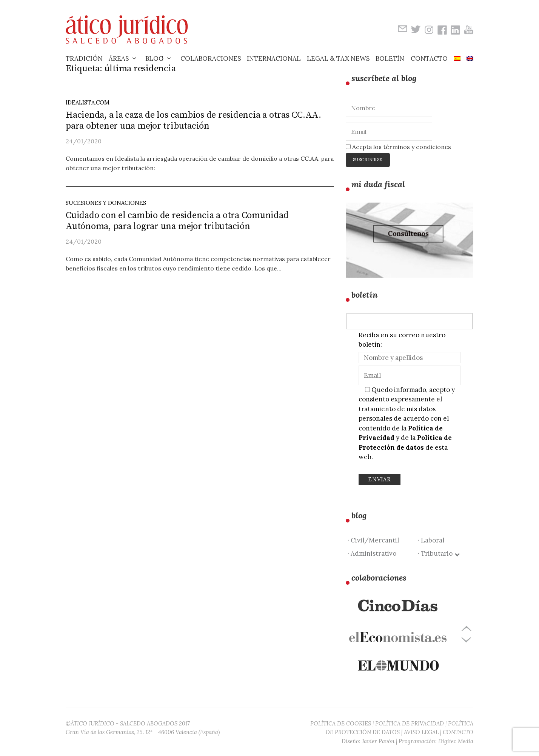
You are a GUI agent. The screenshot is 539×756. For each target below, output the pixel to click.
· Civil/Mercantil (373, 540)
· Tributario (438, 553)
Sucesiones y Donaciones (106, 203)
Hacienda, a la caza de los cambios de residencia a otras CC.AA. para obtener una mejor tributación (193, 121)
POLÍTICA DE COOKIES (341, 723)
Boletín (390, 58)
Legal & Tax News (338, 58)
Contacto (429, 58)
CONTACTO (458, 732)
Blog (154, 58)
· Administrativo (372, 553)
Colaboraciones (211, 58)
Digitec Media (456, 741)
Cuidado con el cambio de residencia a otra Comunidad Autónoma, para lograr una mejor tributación (177, 221)
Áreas (119, 58)
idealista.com (88, 102)
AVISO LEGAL (421, 732)
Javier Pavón (378, 741)
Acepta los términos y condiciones (398, 147)
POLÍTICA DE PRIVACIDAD (410, 723)
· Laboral (431, 540)
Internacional (274, 58)
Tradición (84, 58)
